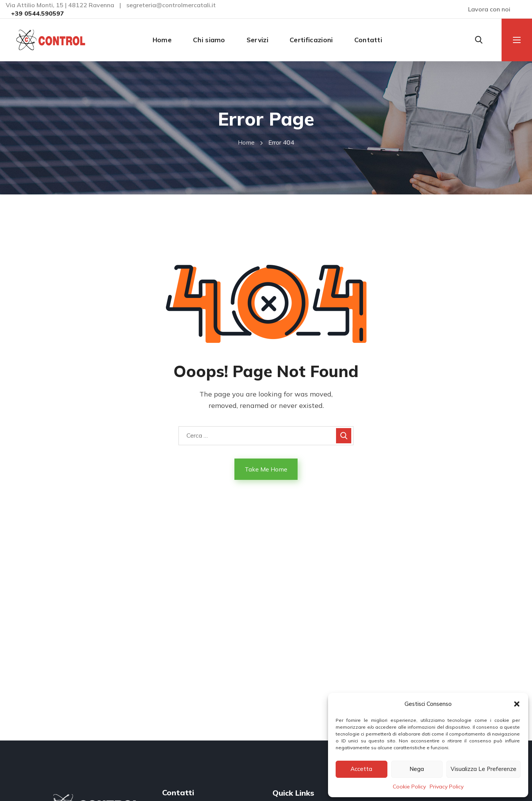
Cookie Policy (409, 787)
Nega (417, 769)
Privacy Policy (447, 787)
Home (246, 142)
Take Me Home (266, 469)
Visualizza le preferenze (483, 769)
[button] (517, 704)
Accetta (361, 769)
